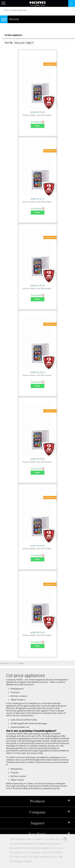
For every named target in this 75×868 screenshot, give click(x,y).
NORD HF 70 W (37, 112)
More (37, 126)
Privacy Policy (23, 861)
